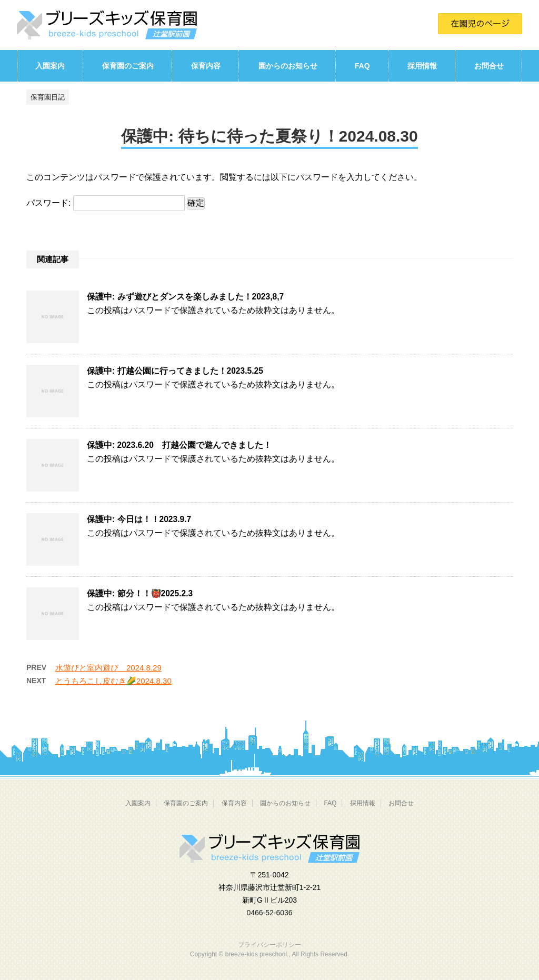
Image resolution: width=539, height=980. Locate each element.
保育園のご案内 (128, 66)
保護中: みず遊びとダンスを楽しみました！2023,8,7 (185, 297)
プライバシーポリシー (269, 945)
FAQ (362, 66)
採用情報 (422, 66)
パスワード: (106, 203)
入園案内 (50, 66)
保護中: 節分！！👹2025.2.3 (140, 593)
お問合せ (489, 66)
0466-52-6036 (269, 913)
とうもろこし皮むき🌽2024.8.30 (113, 681)
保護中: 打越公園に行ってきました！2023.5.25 (175, 371)
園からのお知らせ (288, 66)
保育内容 (206, 66)
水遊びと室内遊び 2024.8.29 (108, 668)
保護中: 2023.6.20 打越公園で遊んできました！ (179, 445)
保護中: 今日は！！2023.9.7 (139, 519)
